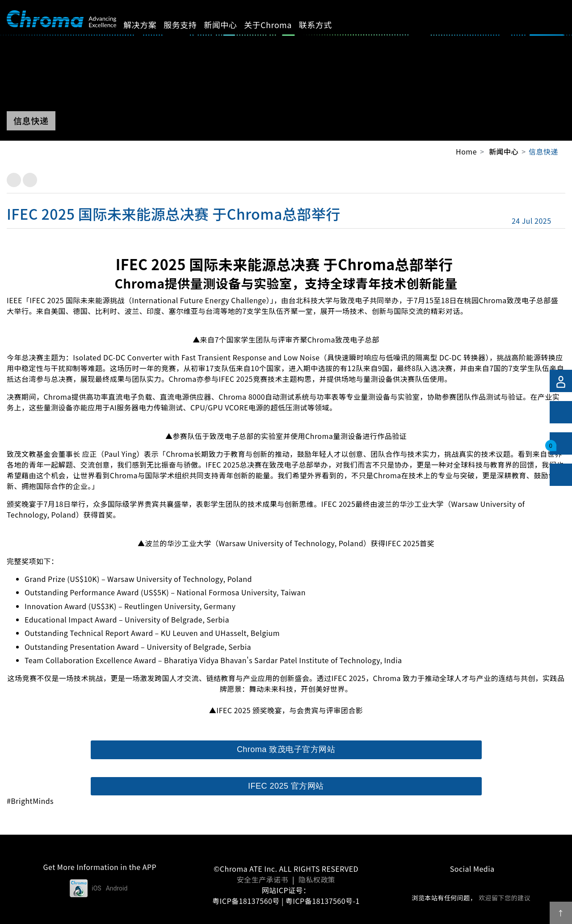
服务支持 (190, 25)
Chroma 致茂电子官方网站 (286, 749)
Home (466, 151)
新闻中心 (231, 25)
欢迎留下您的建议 (505, 898)
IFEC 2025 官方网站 (286, 786)
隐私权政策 (317, 879)
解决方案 (150, 25)
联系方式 (326, 25)
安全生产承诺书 (263, 879)
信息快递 (543, 151)
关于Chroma (278, 25)
